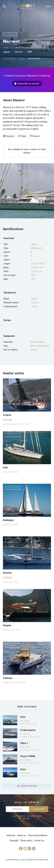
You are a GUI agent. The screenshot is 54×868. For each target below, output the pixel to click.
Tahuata (8, 678)
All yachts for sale (27, 786)
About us (22, 835)
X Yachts (6, 630)
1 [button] (26, 213)
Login (48, 6)
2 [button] (28, 213)
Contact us (39, 840)
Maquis (7, 625)
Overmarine (24, 737)
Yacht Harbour (28, 7)
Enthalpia (8, 520)
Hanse (5, 582)
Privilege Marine (9, 682)
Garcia (5, 472)
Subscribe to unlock (28, 83)
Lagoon (6, 52)
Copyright (14, 840)
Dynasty (7, 573)
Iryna (23, 769)
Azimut (23, 724)
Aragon (7, 415)
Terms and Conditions (38, 835)
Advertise (11, 835)
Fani (5, 467)
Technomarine (28, 730)
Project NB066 (28, 756)
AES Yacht (24, 763)
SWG (23, 717)
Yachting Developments (11, 424)
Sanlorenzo (24, 750)
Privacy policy (26, 840)
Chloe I (24, 743)
